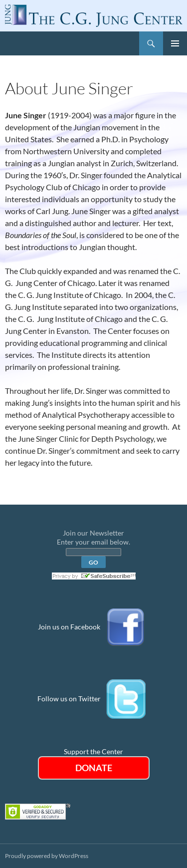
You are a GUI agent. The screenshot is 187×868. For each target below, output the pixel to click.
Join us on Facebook (69, 627)
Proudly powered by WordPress (47, 856)
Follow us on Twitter (69, 699)
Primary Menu (175, 43)
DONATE (94, 768)
